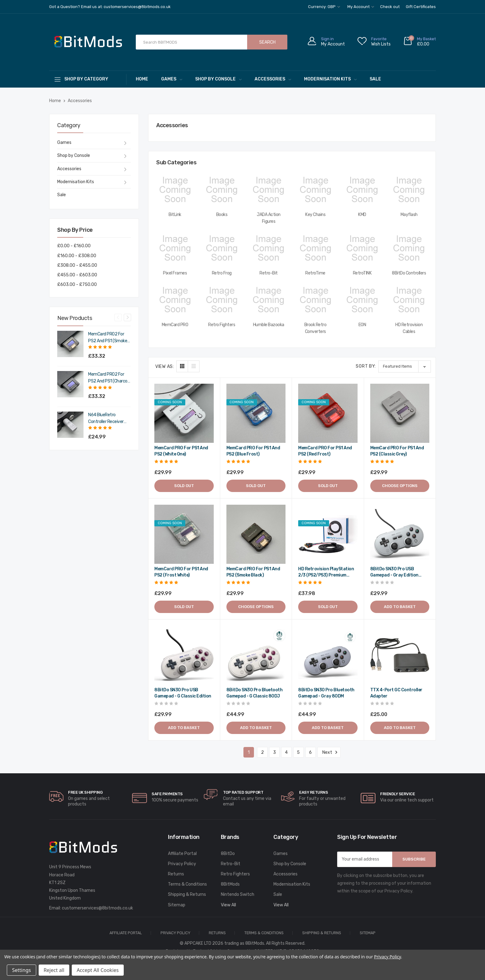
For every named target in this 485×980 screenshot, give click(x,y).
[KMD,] (362, 190)
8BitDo (228, 854)
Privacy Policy (182, 864)
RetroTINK (362, 273)
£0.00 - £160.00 (74, 246)
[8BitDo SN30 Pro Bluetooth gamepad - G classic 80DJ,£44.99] (256, 655)
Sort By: (366, 366)
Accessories (273, 79)
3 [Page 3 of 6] (275, 752)
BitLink (175, 215)
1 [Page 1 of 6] (249, 752)
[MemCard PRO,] (175, 300)
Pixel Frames (175, 273)
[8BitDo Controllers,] (409, 248)
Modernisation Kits (330, 79)
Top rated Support (243, 792)
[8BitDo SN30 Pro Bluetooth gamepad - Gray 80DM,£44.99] (328, 655)
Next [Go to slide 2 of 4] (127, 317)
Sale (375, 79)
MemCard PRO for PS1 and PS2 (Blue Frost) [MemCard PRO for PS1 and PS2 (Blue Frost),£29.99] (253, 451)
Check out (390, 7)
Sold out (184, 486)
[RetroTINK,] (362, 248)
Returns (176, 874)
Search (267, 42)
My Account (361, 7)
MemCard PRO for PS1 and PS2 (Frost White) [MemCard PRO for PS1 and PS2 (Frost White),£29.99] (181, 572)
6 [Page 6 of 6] (310, 752)
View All (228, 905)
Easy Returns (313, 792)
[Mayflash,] (409, 190)
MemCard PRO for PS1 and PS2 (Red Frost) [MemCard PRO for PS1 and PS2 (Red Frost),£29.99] (325, 451)
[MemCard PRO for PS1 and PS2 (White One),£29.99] (184, 413)
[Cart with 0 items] (419, 42)
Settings (21, 970)
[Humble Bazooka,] (269, 300)
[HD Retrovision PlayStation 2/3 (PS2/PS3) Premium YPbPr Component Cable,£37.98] (328, 534)
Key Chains (315, 215)
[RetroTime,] (315, 248)
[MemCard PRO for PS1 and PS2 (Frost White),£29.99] (184, 534)
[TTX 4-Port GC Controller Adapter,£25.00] (400, 655)
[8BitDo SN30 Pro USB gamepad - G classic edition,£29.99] (184, 655)
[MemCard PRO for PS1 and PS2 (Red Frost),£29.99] (328, 413)
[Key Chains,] (315, 190)
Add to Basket (400, 607)
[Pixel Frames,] (175, 248)
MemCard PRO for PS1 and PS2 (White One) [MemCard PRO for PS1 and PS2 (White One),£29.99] (181, 451)
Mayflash (409, 215)
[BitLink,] (175, 190)
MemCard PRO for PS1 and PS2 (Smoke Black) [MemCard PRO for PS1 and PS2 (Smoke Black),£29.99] (253, 572)
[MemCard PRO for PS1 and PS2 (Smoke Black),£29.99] (256, 534)
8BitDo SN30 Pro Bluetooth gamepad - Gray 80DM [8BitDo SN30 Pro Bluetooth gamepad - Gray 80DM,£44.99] (326, 693)
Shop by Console (218, 79)
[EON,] (362, 300)
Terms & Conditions (187, 884)
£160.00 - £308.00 (77, 256)
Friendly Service (397, 794)
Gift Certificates (421, 7)
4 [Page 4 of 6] (286, 752)
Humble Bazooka (269, 325)
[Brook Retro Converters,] (315, 300)
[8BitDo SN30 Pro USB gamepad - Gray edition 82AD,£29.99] (400, 534)
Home (142, 79)
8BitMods (230, 884)
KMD (362, 215)
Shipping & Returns (187, 894)
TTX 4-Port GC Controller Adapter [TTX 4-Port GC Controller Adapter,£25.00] (396, 693)
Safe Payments (167, 794)
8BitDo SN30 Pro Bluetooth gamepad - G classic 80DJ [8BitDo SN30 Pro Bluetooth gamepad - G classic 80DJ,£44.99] (255, 693)
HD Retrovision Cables (409, 328)
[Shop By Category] (88, 79)
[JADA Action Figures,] (269, 190)
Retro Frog (222, 273)
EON (362, 325)
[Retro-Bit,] (269, 248)
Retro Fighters (222, 325)
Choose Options (400, 486)
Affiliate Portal (182, 854)
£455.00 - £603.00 (77, 275)
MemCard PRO (175, 325)
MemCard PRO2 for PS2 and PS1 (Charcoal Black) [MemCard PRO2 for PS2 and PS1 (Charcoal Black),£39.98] (109, 378)
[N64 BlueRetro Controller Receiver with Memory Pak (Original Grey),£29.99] (70, 425)
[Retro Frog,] (222, 248)
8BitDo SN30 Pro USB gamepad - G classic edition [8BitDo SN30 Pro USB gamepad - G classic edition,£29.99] (183, 693)
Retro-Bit (269, 273)
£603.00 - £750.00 (77, 285)
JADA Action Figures (269, 218)
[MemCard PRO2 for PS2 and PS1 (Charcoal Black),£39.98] (70, 384)
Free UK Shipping (85, 792)
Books (222, 215)
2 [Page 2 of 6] (262, 752)
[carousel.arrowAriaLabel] (56, 797)
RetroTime (315, 273)
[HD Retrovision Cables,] (409, 300)
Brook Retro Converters (315, 328)
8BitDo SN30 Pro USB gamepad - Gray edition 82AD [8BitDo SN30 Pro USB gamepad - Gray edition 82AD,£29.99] (394, 572)
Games (172, 79)
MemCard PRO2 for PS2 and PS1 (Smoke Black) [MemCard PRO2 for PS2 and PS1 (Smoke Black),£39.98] (108, 338)
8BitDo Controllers (409, 273)
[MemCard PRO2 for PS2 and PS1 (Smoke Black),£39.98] (70, 344)
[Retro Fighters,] (222, 300)
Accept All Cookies (98, 970)
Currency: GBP (324, 7)
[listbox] (405, 367)
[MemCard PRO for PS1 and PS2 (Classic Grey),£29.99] (400, 413)
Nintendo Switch (238, 894)
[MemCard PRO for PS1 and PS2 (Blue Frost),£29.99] (256, 413)
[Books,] (222, 190)
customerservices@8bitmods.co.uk (97, 908)
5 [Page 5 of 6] (298, 752)
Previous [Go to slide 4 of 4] (118, 317)
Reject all (54, 970)
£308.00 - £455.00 (77, 265)
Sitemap (177, 905)
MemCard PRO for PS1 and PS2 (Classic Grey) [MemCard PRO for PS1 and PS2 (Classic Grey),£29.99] (397, 451)
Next (329, 752)
